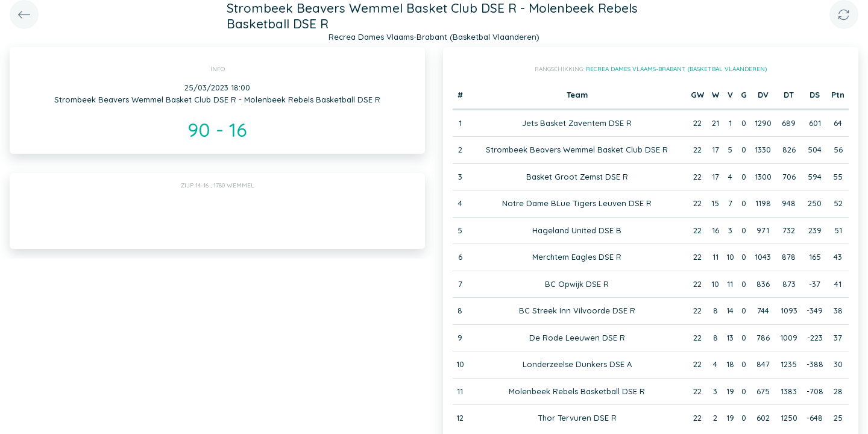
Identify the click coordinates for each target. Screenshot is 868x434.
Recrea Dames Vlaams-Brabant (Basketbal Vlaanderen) (676, 69)
